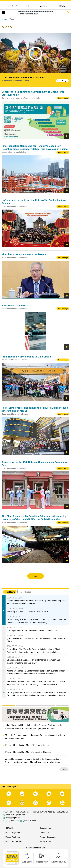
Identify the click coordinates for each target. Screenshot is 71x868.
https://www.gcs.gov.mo (15, 809)
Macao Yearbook (13, 832)
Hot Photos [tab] (25, 592)
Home (4, 19)
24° (45, 6)
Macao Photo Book (14, 836)
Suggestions (45, 823)
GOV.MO (9, 823)
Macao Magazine (13, 827)
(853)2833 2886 (12, 815)
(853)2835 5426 (29, 815)
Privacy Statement (48, 832)
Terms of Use (46, 836)
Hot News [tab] (10, 592)
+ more (64, 769)
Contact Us (45, 827)
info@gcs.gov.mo (13, 812)
